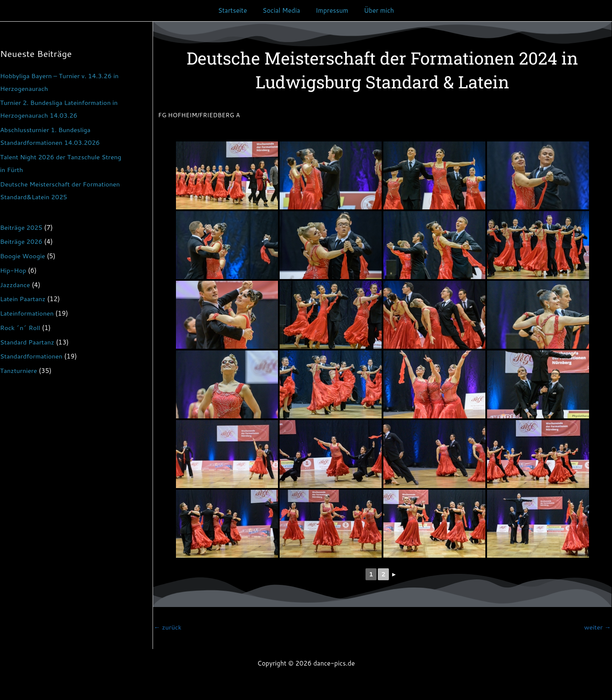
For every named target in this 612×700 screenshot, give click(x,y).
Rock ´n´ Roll (20, 328)
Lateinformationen (27, 313)
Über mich (375, 10)
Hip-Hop (13, 270)
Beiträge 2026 (21, 241)
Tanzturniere (19, 371)
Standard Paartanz (27, 342)
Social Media (283, 10)
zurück (168, 627)
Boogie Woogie (23, 256)
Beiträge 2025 (21, 227)
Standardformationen (31, 356)
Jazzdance (15, 285)
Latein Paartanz (23, 299)
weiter (597, 627)
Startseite (237, 10)
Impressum (330, 10)
